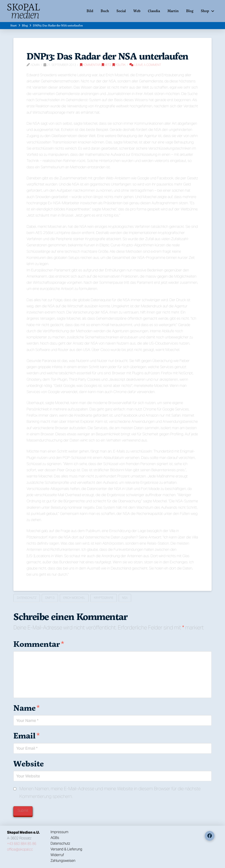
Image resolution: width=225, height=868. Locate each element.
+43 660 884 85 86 (22, 844)
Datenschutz (27, 598)
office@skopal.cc (20, 849)
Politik (119, 65)
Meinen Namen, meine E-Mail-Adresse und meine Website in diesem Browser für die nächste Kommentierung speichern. (110, 792)
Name (27, 708)
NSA (125, 598)
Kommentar (90, 65)
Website (29, 763)
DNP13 (50, 598)
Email (27, 735)
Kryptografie (104, 598)
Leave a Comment (145, 65)
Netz (107, 65)
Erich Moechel (74, 598)
